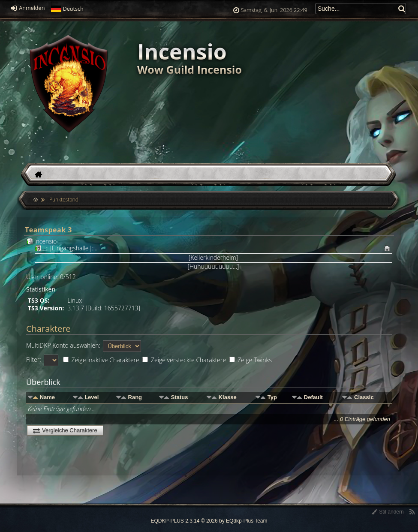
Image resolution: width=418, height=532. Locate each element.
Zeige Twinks (251, 360)
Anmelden (28, 8)
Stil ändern (388, 512)
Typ (272, 397)
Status (180, 397)
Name (47, 397)
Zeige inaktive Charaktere (101, 360)
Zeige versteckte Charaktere (184, 360)
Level (92, 397)
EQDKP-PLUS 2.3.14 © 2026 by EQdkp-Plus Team (209, 521)
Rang (135, 397)
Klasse (228, 397)
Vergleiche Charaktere (65, 430)
